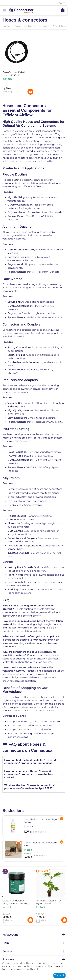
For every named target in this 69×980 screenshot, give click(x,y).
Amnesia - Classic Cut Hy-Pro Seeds (49, 902)
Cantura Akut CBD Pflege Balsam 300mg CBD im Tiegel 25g (15, 902)
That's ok (59, 975)
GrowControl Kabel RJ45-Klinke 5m (14, 74)
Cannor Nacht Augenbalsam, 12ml (41, 844)
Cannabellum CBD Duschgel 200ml (41, 821)
